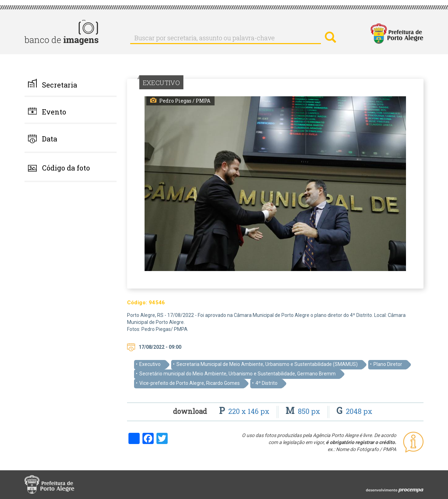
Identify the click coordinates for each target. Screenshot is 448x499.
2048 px (354, 411)
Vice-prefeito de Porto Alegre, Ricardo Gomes (190, 383)
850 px (304, 411)
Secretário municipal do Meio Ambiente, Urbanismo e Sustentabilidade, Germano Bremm (237, 374)
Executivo (150, 364)
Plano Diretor (388, 364)
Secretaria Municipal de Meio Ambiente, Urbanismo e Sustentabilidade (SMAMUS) (267, 364)
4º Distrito (267, 383)
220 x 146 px (245, 411)
